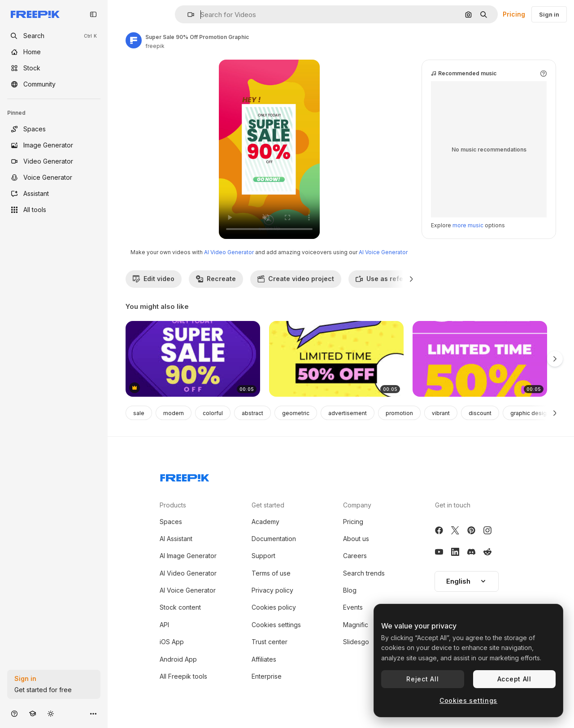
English (467, 581)
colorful (213, 413)
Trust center (270, 642)
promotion (399, 413)
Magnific (356, 625)
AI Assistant (176, 539)
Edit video (154, 279)
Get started (268, 505)
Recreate (216, 279)
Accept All (514, 679)
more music (468, 225)
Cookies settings (276, 625)
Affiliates (264, 659)
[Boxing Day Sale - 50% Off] (480, 359)
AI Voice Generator (383, 252)
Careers (355, 556)
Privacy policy (272, 590)
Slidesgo (356, 642)
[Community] (54, 84)
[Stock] (54, 68)
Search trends (364, 573)
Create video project (296, 279)
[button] (187, 15)
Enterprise (267, 676)
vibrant (441, 413)
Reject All (422, 679)
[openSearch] (54, 36)
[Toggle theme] (51, 713)
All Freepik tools (183, 676)
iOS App (172, 642)
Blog (350, 590)
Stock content (180, 607)
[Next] (411, 279)
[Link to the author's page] (134, 40)
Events (353, 607)
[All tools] (54, 210)
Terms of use (271, 573)
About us (356, 539)
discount (480, 413)
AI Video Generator (229, 252)
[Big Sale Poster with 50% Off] (336, 359)
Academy (265, 522)
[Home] (54, 52)
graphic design (530, 413)
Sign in (549, 14)
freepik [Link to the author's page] (155, 46)
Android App (178, 659)
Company (357, 505)
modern (174, 413)
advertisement (348, 413)
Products (173, 505)
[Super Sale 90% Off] (193, 359)
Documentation (274, 539)
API (164, 625)
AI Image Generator (188, 556)
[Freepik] (35, 14)
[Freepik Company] (185, 476)
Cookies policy (274, 607)
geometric (296, 413)
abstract (252, 413)
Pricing (514, 14)
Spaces (171, 522)
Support (263, 556)
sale (139, 413)
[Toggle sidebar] (93, 14)
